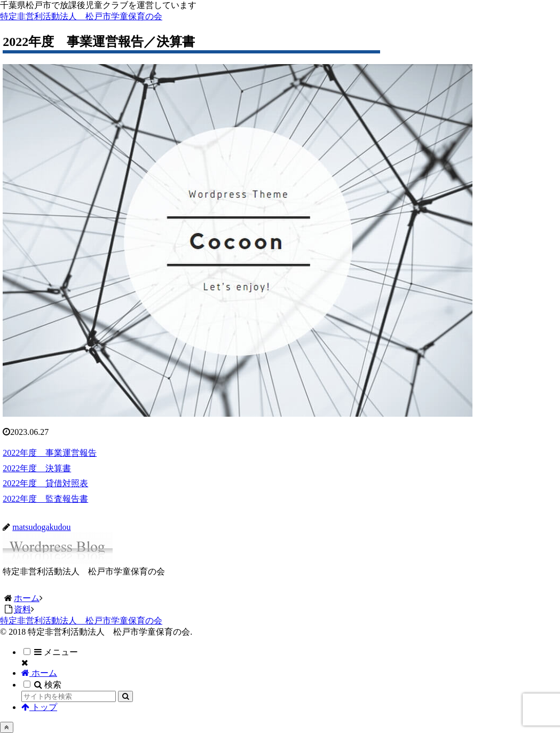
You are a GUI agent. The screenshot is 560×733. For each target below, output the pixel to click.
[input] (69, 696)
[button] (125, 696)
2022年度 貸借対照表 (45, 483)
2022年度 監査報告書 (45, 499)
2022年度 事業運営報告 (50, 453)
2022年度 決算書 (37, 468)
